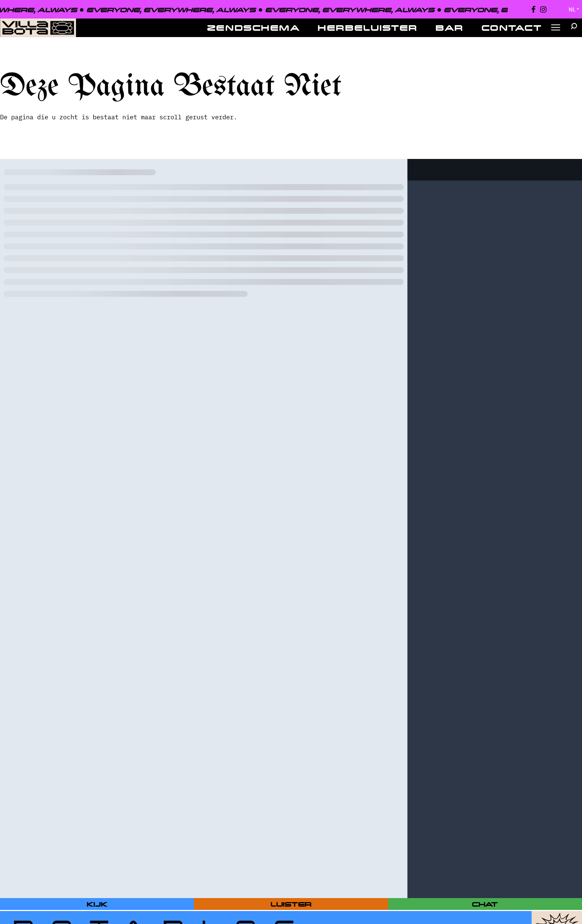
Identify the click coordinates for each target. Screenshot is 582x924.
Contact (512, 28)
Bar (450, 28)
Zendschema (254, 28)
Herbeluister (368, 28)
